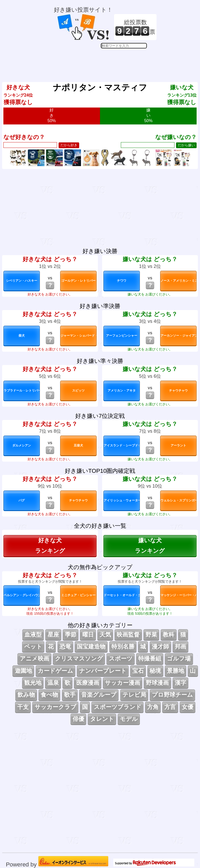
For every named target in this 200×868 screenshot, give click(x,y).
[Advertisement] (105, 61)
